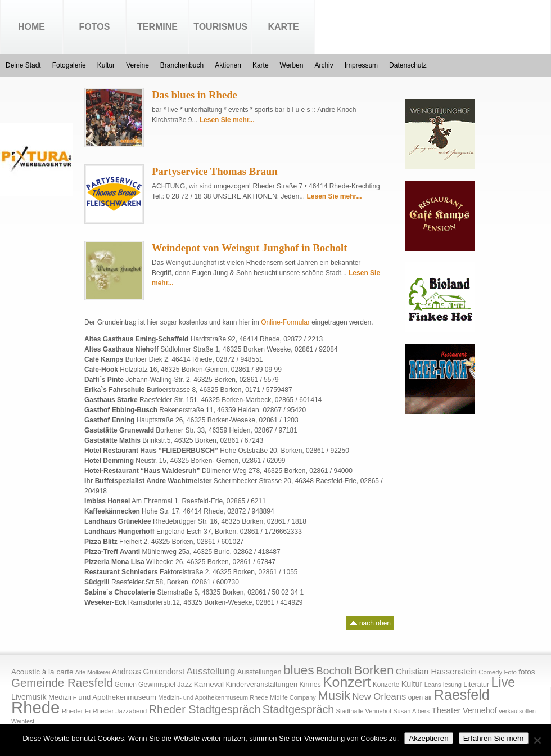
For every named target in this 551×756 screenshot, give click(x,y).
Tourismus (220, 27)
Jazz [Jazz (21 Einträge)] (184, 684)
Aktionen (228, 65)
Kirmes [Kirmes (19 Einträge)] (310, 685)
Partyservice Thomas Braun (215, 171)
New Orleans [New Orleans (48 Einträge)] (379, 697)
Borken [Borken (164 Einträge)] (374, 670)
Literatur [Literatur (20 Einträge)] (476, 685)
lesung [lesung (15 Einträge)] (452, 685)
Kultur (106, 65)
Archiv (324, 65)
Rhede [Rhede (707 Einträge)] (35, 707)
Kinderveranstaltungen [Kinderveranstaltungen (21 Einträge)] (261, 684)
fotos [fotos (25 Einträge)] (527, 672)
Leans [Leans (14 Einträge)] (433, 685)
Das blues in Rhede (195, 95)
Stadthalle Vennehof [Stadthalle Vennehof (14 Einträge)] (364, 711)
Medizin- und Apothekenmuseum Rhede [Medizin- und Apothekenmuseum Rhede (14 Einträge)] (213, 697)
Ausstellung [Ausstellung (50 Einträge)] (211, 671)
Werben (292, 65)
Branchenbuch (182, 65)
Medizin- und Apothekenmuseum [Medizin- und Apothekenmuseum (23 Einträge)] (102, 697)
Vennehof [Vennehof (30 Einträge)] (480, 710)
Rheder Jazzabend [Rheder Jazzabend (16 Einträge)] (119, 711)
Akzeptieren (428, 738)
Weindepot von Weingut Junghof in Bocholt (249, 248)
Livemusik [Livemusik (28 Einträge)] (29, 697)
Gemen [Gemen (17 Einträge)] (126, 685)
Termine (157, 27)
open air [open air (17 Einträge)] (420, 697)
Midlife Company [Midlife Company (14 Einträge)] (293, 697)
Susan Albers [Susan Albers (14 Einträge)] (411, 711)
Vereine (137, 65)
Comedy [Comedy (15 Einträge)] (490, 672)
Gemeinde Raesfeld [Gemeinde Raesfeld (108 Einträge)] (62, 683)
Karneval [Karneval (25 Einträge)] (209, 684)
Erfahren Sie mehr (494, 738)
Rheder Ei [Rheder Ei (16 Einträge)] (76, 711)
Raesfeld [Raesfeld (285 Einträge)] (462, 695)
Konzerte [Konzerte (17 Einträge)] (386, 685)
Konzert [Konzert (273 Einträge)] (347, 682)
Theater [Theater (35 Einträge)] (446, 710)
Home (31, 27)
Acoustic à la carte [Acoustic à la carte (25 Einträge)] (42, 672)
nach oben (370, 622)
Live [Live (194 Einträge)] (503, 682)
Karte (283, 27)
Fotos (95, 27)
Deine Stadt (23, 65)
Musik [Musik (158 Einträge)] (334, 696)
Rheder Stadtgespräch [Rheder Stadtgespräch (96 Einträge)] (205, 709)
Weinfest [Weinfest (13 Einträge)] (23, 721)
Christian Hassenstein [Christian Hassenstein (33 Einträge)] (436, 672)
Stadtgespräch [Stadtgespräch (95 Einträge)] (298, 709)
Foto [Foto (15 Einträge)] (510, 672)
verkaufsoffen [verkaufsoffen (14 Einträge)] (517, 711)
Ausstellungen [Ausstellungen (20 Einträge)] (259, 672)
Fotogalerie (69, 65)
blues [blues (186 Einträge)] (299, 670)
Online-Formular (285, 322)
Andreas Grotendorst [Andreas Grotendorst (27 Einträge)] (148, 672)
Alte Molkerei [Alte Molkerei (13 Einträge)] (93, 672)
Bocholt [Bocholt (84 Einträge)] (334, 671)
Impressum (361, 65)
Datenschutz (408, 65)
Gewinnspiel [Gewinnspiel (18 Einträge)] (157, 685)
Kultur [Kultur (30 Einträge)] (412, 684)
